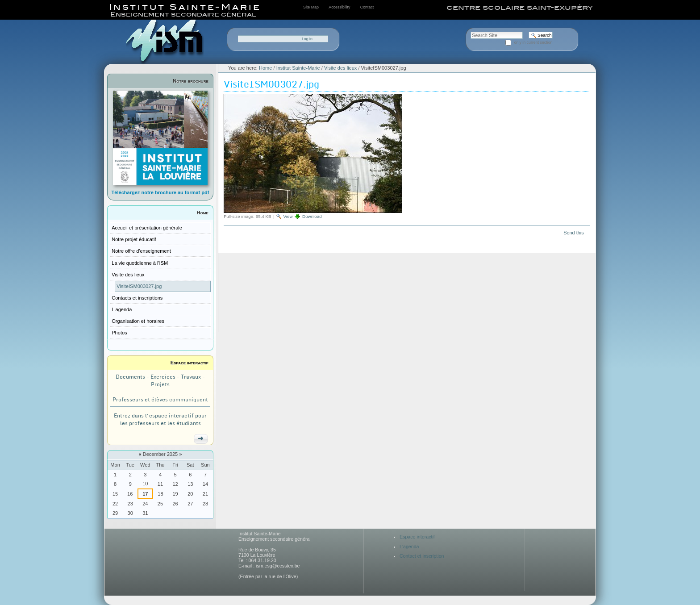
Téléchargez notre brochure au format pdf (160, 192)
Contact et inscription (422, 556)
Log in (307, 39)
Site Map (311, 7)
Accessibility (339, 7)
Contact (367, 7)
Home (203, 213)
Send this (573, 233)
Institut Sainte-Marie (298, 68)
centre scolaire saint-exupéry (520, 8)
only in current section (533, 42)
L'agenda (409, 547)
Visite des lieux (340, 68)
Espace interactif (190, 363)
